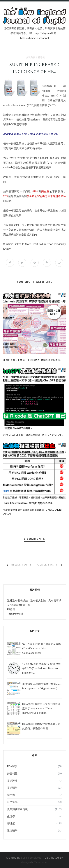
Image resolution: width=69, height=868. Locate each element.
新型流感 (12, 802)
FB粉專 (11, 609)
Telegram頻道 (15, 614)
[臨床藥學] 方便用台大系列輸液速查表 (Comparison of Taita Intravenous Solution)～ (41, 708)
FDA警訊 (12, 766)
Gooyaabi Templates (35, 862)
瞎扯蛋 (11, 823)
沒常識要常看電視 (35, 57)
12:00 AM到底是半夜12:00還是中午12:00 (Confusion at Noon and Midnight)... (41, 668)
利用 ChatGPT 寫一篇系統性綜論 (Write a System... (33, 435)
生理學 (11, 816)
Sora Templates (31, 857)
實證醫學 (12, 788)
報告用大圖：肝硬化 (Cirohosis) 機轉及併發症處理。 (33, 360)
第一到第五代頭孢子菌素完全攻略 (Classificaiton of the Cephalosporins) (42, 648)
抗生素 (11, 795)
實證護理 (12, 781)
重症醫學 (12, 831)
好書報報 (12, 773)
